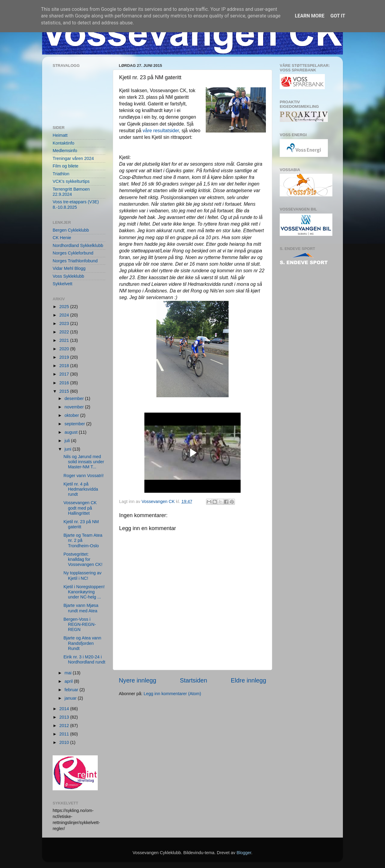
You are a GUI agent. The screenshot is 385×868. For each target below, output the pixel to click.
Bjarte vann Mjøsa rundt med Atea (81, 608)
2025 (65, 307)
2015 (65, 391)
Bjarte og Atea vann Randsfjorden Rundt (82, 643)
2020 (65, 349)
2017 (65, 374)
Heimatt (60, 135)
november (75, 407)
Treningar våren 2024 (73, 158)
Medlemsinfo (65, 151)
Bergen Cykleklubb (71, 230)
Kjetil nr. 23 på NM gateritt (81, 524)
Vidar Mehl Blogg (69, 268)
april (69, 681)
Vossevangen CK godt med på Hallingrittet (80, 508)
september (75, 424)
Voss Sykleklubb (68, 276)
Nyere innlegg (137, 680)
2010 (65, 742)
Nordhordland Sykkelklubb (78, 245)
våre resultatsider (161, 131)
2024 (65, 315)
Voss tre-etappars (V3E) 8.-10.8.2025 (76, 204)
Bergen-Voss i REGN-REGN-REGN (80, 624)
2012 (65, 726)
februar (72, 690)
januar (71, 698)
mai (69, 673)
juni (69, 449)
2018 (65, 366)
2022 (65, 332)
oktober (72, 415)
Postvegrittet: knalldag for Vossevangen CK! (83, 559)
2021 (65, 340)
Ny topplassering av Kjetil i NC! (82, 575)
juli (68, 441)
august (72, 432)
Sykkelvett (63, 284)
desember (75, 398)
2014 (65, 709)
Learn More (310, 16)
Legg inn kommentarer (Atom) (172, 694)
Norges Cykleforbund (73, 253)
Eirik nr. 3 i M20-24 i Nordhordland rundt (84, 659)
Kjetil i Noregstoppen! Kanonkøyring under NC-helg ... (84, 592)
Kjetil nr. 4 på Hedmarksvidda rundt (81, 489)
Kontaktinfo (63, 143)
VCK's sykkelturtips (71, 181)
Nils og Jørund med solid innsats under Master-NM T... (84, 462)
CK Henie (62, 238)
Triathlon (61, 174)
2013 (65, 717)
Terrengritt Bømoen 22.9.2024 (71, 192)
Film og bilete (66, 166)
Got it (338, 16)
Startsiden (194, 680)
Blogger (244, 853)
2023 (65, 323)
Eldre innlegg (248, 680)
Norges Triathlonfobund (75, 261)
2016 (65, 383)
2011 (65, 734)
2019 (65, 357)
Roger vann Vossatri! (84, 476)
